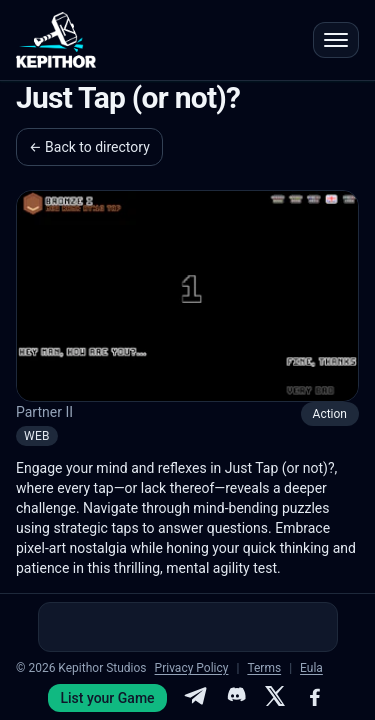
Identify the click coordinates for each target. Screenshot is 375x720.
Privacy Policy (192, 668)
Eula (311, 668)
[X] (275, 698)
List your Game (107, 698)
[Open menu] (336, 40)
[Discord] (235, 698)
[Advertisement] (188, 627)
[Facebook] (315, 698)
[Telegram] (195, 698)
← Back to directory (89, 147)
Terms (264, 668)
